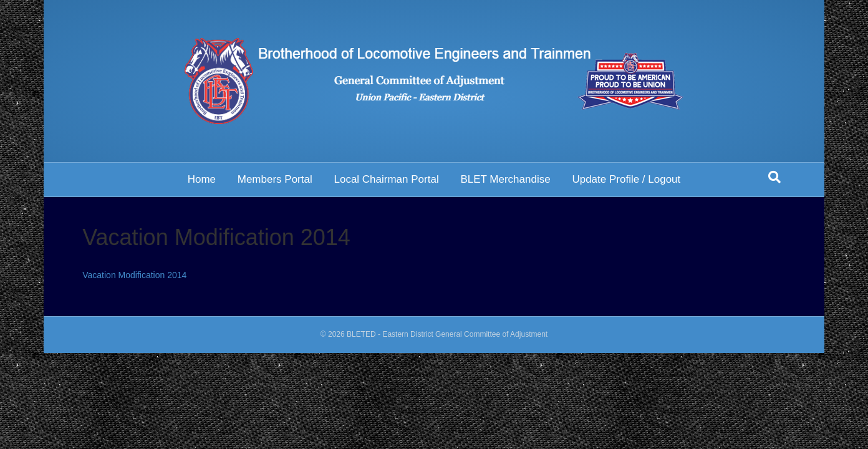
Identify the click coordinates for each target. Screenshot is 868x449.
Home (202, 179)
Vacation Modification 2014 (134, 275)
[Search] (774, 177)
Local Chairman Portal (386, 179)
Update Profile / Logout (626, 179)
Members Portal (275, 179)
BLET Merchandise (505, 179)
